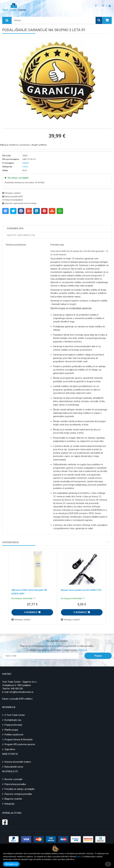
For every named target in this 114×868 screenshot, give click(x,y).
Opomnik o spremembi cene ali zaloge (19, 203)
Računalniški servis (14, 767)
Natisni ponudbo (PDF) (13, 197)
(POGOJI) (82, 650)
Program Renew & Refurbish (19, 740)
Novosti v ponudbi (13, 779)
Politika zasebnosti (14, 735)
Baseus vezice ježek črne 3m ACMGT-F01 (81, 590)
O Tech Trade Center (15, 715)
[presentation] (107, 541)
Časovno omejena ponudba (18, 794)
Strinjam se (11, 864)
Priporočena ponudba (15, 784)
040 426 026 (17, 689)
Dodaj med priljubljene (13, 200)
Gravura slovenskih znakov (18, 762)
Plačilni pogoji (11, 730)
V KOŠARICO (32, 612)
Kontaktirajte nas (13, 720)
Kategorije (9, 804)
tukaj (79, 856)
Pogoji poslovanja (13, 725)
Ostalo (25, 167)
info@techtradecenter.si (21, 692)
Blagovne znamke (13, 799)
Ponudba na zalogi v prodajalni (20, 789)
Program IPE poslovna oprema (20, 744)
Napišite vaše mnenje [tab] (21, 235)
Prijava (98, 656)
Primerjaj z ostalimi (11, 193)
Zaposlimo (10, 749)
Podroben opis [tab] (15, 228)
